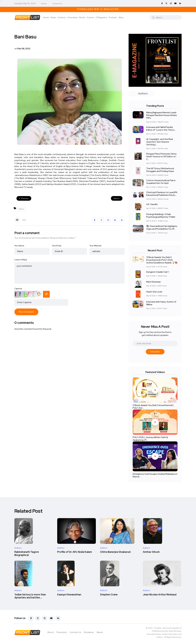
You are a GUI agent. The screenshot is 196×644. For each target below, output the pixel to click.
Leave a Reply (21, 260)
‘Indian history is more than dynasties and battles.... (30, 596)
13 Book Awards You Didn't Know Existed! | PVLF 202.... (153, 407)
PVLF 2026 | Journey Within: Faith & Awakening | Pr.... (150, 439)
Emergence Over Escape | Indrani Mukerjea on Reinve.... (155, 475)
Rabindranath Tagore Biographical (27, 554)
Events (91, 17)
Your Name (19, 246)
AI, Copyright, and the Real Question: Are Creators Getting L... (160, 142)
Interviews (73, 17)
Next (117, 198)
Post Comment (26, 312)
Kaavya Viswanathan (69, 595)
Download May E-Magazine (98, 9)
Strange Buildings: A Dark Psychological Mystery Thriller (161, 216)
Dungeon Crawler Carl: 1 (158, 272)
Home (46, 17)
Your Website (95, 246)
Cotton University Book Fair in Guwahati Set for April (161, 182)
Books (82, 17)
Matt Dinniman (154, 282)
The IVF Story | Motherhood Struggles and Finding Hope (160, 170)
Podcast (113, 17)
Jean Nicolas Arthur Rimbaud (160, 595)
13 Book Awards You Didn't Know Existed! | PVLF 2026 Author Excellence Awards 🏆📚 (162, 260)
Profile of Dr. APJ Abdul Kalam (75, 552)
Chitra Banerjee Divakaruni (115, 552)
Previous (24, 198)
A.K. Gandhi (152, 204)
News (53, 17)
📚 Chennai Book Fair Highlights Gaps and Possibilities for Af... (162, 227)
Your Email (57, 246)
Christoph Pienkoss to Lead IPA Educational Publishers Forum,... (162, 194)
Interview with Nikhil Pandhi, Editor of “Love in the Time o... (161, 129)
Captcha (18, 289)
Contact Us (57, 4)
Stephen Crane (109, 595)
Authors (62, 17)
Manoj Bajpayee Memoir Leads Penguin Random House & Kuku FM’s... (162, 115)
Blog (121, 17)
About (44, 4)
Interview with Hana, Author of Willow (161, 303)
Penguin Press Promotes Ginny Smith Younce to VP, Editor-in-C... (161, 156)
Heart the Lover (154, 292)
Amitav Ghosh (151, 552)
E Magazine (101, 17)
